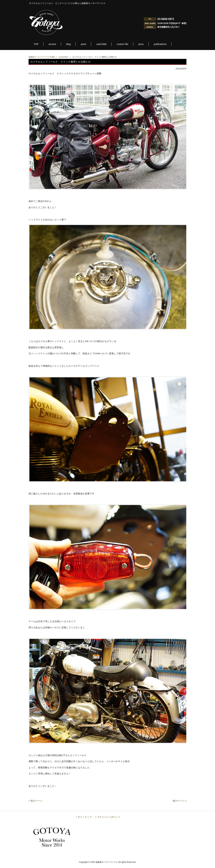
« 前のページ (35, 804)
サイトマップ (85, 821)
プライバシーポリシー (109, 821)
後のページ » (180, 804)
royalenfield (63, 57)
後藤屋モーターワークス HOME (42, 57)
